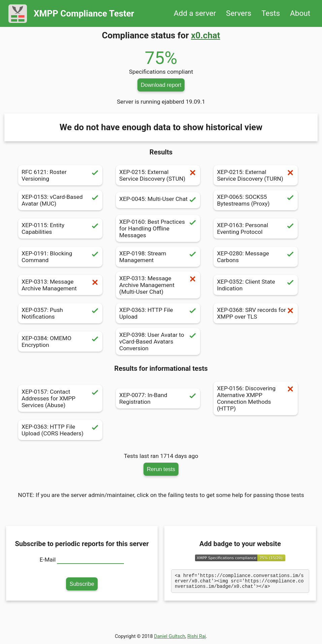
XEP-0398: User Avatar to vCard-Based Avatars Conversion (158, 342)
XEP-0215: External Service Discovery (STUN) (158, 175)
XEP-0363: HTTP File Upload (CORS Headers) (60, 430)
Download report (161, 85)
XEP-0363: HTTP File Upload (158, 313)
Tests (271, 13)
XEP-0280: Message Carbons (256, 257)
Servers (239, 13)
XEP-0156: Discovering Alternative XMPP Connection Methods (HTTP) (256, 398)
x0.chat (206, 35)
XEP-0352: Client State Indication (256, 285)
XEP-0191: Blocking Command (60, 257)
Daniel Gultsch (170, 638)
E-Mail (48, 560)
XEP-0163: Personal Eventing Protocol (256, 228)
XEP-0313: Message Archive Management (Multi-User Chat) (158, 285)
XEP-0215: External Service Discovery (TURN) (256, 175)
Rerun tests (161, 469)
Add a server (195, 13)
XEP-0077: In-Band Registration (158, 398)
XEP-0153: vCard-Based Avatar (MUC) (60, 200)
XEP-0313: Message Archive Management (60, 285)
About (300, 13)
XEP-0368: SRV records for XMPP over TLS (256, 313)
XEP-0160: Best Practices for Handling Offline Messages (158, 228)
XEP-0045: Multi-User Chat (158, 200)
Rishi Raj (197, 638)
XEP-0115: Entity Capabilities (60, 228)
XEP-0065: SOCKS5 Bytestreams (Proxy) (256, 200)
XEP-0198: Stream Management (158, 257)
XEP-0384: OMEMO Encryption (60, 342)
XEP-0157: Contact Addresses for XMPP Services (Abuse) (60, 398)
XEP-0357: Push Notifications (60, 313)
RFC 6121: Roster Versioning (60, 175)
